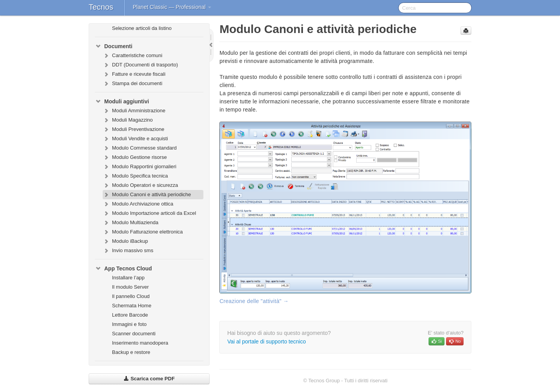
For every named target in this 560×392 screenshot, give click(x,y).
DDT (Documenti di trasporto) (140, 65)
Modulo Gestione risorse (135, 157)
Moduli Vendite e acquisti (135, 139)
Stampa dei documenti (132, 84)
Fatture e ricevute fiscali (134, 74)
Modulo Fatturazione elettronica (143, 232)
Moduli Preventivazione (133, 129)
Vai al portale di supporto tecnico (266, 341)
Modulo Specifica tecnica (135, 176)
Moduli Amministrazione (134, 111)
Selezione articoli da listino (142, 28)
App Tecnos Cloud (123, 268)
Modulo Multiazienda (130, 223)
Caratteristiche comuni (132, 56)
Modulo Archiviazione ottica (138, 204)
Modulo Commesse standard (140, 148)
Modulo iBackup (125, 241)
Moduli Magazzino (128, 120)
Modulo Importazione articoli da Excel (149, 213)
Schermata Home (132, 306)
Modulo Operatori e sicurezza (140, 185)
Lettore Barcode (130, 315)
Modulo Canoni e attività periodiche (147, 195)
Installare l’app (128, 278)
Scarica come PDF (149, 379)
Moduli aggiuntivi (122, 101)
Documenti (114, 46)
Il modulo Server (130, 287)
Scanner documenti (134, 334)
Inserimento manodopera (140, 343)
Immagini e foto (129, 324)
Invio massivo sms (128, 251)
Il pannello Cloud (131, 296)
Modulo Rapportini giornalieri (139, 167)
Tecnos (101, 7)
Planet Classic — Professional (172, 7)
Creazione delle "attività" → (254, 301)
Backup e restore (131, 352)
